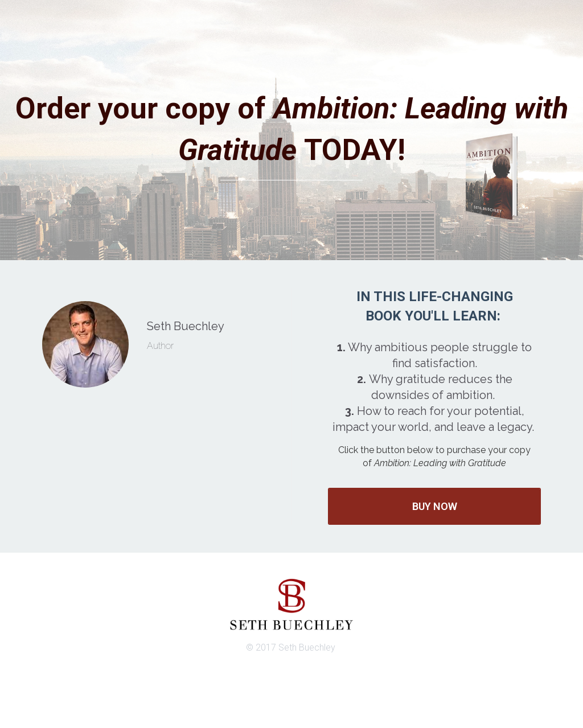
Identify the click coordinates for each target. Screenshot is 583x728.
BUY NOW (435, 506)
